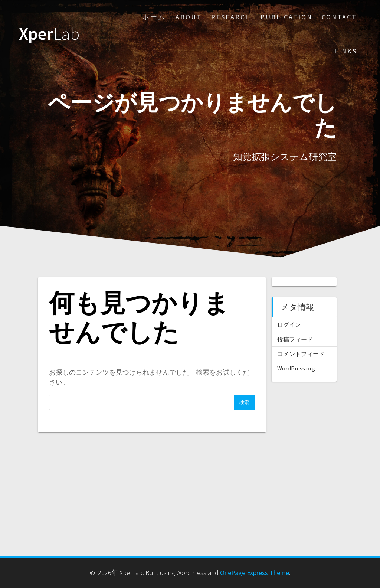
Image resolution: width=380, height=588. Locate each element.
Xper (49, 34)
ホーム (154, 17)
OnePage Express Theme (255, 573)
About (189, 17)
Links (346, 51)
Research (231, 17)
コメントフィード (301, 354)
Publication (286, 17)
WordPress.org (296, 368)
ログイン (289, 324)
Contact (339, 17)
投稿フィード (295, 339)
